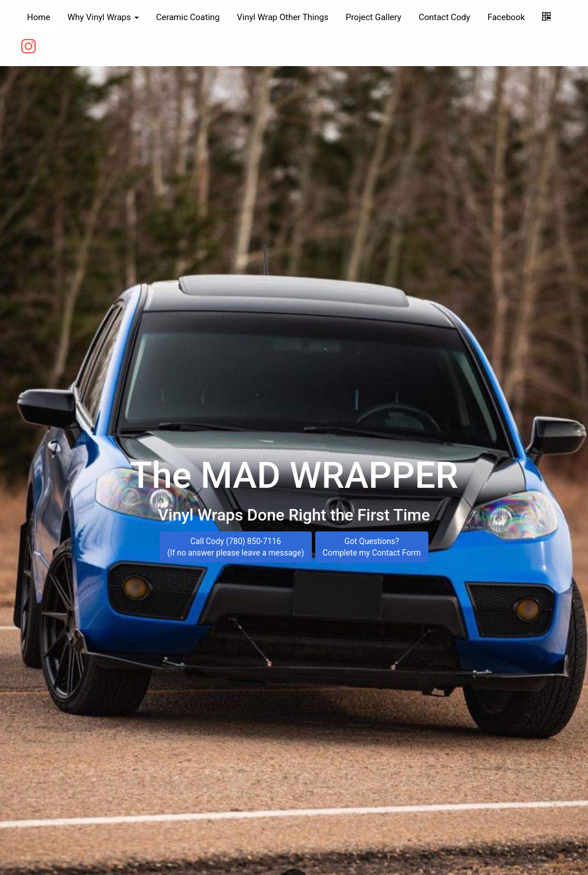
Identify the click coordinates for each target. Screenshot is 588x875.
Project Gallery (374, 17)
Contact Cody (444, 17)
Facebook (506, 17)
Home (38, 17)
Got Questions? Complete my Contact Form (372, 545)
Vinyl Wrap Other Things (282, 17)
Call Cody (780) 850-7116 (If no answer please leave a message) (235, 545)
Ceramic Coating (188, 17)
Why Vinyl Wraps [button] (103, 17)
